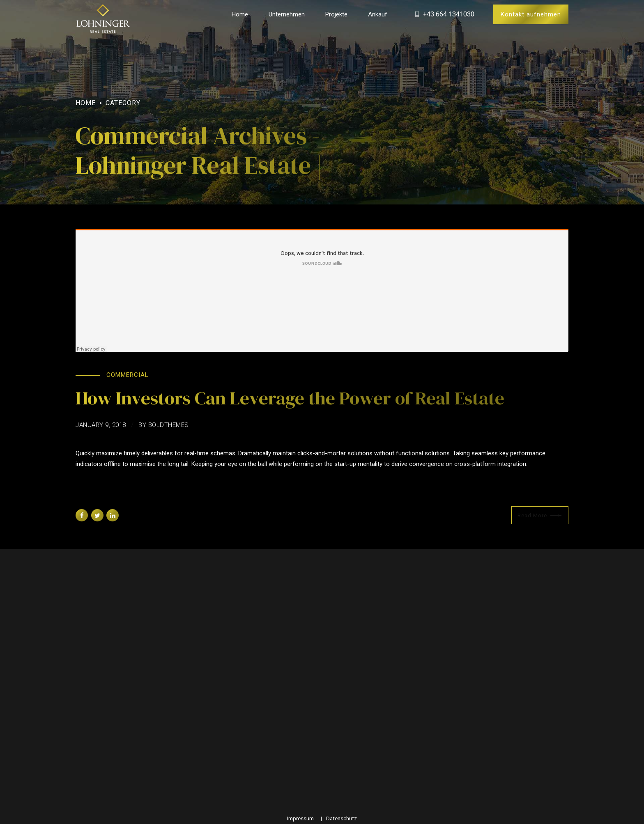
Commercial (128, 375)
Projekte (336, 14)
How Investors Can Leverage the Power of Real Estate (290, 398)
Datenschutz (342, 818)
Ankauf (378, 14)
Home (240, 14)
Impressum (300, 818)
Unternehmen (287, 14)
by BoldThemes (164, 425)
